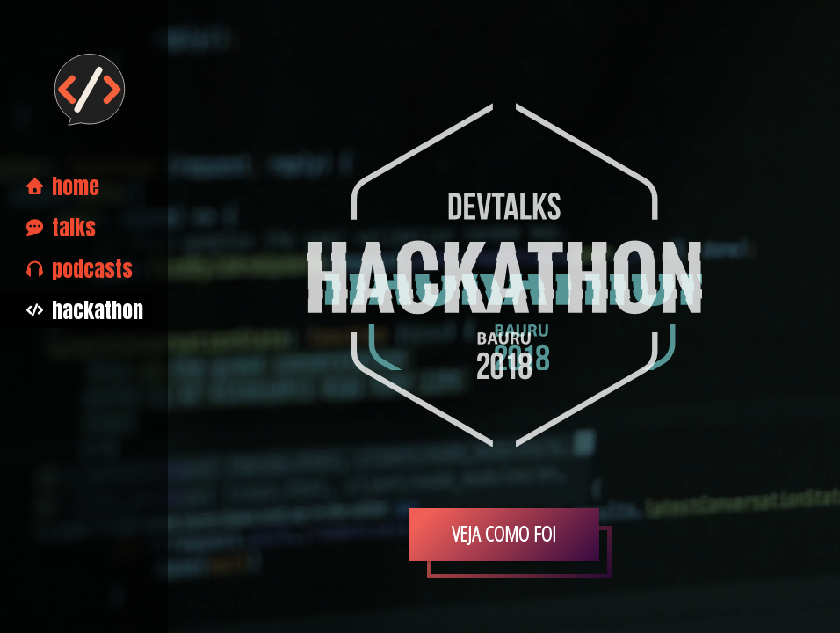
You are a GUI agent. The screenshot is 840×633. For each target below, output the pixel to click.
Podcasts (80, 269)
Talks (61, 228)
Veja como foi (504, 533)
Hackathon (85, 310)
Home (63, 186)
